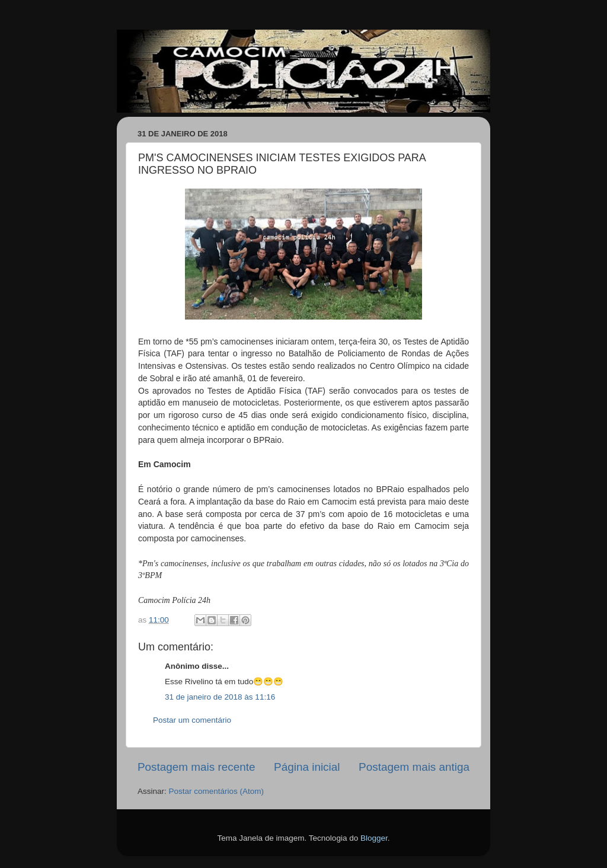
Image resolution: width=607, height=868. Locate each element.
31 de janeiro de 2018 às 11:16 (220, 697)
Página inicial (307, 767)
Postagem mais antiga (414, 767)
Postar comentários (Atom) (217, 791)
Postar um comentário (192, 720)
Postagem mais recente (196, 767)
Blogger (374, 838)
